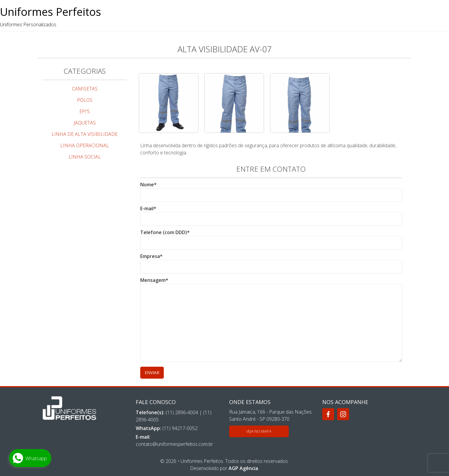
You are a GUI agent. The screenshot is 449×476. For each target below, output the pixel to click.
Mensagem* (271, 320)
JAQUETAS (85, 123)
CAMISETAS (85, 89)
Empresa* (271, 261)
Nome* (271, 190)
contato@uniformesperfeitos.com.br (174, 444)
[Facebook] (328, 414)
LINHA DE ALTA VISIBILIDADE (85, 134)
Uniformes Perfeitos (51, 12)
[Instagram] (343, 414)
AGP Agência (243, 468)
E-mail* (271, 214)
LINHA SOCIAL (85, 157)
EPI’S (85, 111)
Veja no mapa (259, 431)
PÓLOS (85, 100)
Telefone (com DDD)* (271, 238)
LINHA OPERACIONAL (85, 145)
